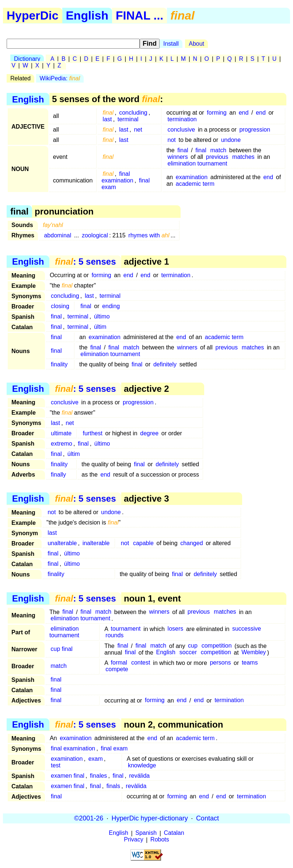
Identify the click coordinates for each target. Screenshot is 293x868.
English (87, 15)
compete (117, 670)
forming (217, 113)
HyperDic (33, 15)
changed (191, 543)
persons (220, 663)
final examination (117, 177)
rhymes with (149, 235)
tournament (126, 629)
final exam (114, 748)
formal (119, 663)
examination (192, 177)
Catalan (174, 833)
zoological (95, 235)
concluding (133, 113)
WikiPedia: (60, 78)
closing (60, 306)
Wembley (254, 653)
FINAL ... (139, 15)
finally (58, 475)
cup (193, 646)
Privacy (133, 840)
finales (98, 776)
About (196, 44)
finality (59, 364)
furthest (93, 433)
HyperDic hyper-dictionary (150, 818)
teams (250, 663)
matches (243, 157)
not (172, 140)
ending (111, 306)
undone (231, 140)
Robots (160, 840)
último (102, 316)
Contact (207, 818)
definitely (165, 364)
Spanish (146, 833)
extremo (62, 444)
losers (176, 629)
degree (149, 433)
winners (178, 157)
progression (255, 130)
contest (141, 663)
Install (171, 44)
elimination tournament (198, 163)
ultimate (61, 433)
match (219, 150)
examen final (68, 776)
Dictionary (27, 59)
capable (143, 543)
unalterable (62, 543)
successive (247, 629)
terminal (128, 119)
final (183, 150)
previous (217, 157)
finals (113, 786)
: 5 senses (85, 262)
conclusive (182, 130)
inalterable (96, 543)
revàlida (136, 786)
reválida (139, 776)
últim (100, 327)
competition (217, 646)
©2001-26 (89, 818)
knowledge (142, 765)
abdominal (57, 235)
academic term (195, 184)
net (138, 130)
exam (96, 759)
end (244, 113)
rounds (114, 636)
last (107, 119)
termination (182, 119)
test (56, 765)
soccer (188, 653)
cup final (62, 649)
